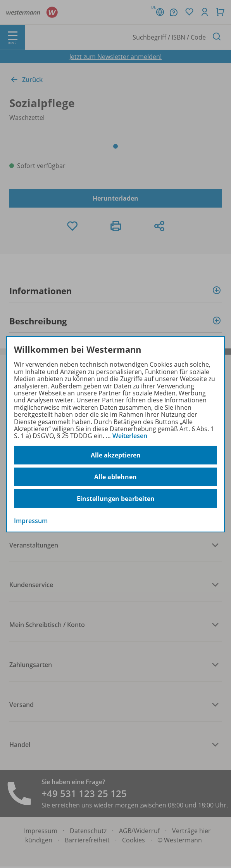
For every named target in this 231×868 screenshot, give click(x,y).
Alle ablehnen (115, 477)
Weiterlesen (130, 436)
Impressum (31, 521)
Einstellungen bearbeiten (116, 499)
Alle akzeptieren (116, 455)
